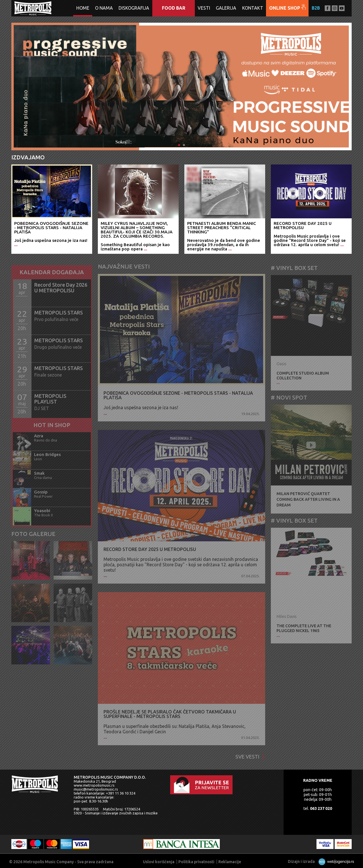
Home (83, 8)
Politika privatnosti (196, 862)
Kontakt (253, 8)
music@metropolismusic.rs (96, 789)
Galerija (226, 8)
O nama (104, 8)
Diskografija (134, 8)
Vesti (204, 8)
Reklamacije (230, 862)
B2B (316, 8)
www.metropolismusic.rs (94, 785)
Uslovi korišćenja (159, 862)
